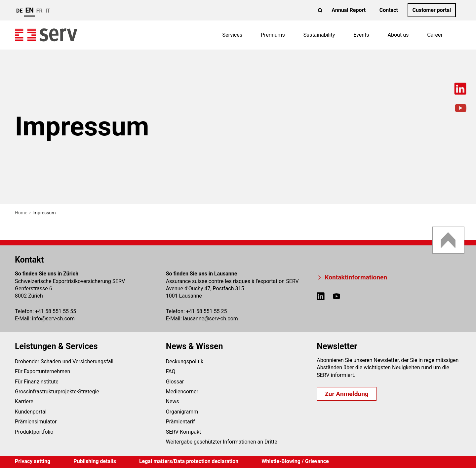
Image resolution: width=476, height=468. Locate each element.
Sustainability (319, 35)
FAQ (171, 371)
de (19, 11)
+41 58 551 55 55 (56, 311)
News (173, 401)
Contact (389, 10)
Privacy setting (33, 461)
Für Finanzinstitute (37, 382)
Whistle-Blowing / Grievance (295, 461)
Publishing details (95, 461)
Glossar (175, 382)
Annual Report (349, 10)
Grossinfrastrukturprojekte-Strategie (57, 392)
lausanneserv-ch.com (210, 319)
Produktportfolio (34, 432)
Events (361, 35)
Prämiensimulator (36, 422)
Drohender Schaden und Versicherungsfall (64, 361)
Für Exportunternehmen (42, 371)
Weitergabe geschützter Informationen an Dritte (222, 442)
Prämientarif (180, 422)
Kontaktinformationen (356, 277)
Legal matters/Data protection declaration (189, 461)
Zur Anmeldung (347, 394)
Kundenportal (31, 412)
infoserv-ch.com (53, 319)
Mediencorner (182, 392)
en (29, 10)
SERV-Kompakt (184, 432)
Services (232, 35)
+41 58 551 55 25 (207, 311)
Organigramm (182, 412)
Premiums (273, 35)
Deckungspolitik (185, 361)
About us (398, 35)
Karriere (24, 401)
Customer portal (432, 10)
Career (435, 35)
